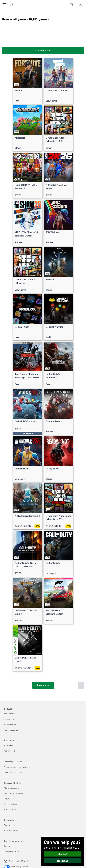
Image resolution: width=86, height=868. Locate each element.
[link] (28, 81)
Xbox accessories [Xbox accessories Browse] (11, 730)
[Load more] (43, 685)
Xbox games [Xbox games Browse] (9, 719)
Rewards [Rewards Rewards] (8, 825)
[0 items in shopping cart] (73, 5)
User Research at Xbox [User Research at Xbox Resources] (13, 772)
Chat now (63, 854)
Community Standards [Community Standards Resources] (13, 762)
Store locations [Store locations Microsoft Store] (10, 810)
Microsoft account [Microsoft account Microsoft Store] (11, 788)
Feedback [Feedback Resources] (8, 756)
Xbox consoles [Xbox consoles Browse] (10, 714)
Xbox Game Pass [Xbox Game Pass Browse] (11, 724)
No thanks (63, 861)
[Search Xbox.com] (12, 4)
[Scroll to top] (81, 685)
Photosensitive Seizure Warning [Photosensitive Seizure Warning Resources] (17, 767)
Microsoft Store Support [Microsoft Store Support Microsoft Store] (14, 793)
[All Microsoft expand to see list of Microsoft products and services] (4, 5)
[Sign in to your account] (81, 5)
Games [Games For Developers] (7, 846)
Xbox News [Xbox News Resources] (8, 745)
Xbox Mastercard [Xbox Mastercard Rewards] (11, 830)
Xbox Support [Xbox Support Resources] (9, 751)
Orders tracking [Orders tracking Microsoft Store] (10, 804)
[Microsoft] (43, 3)
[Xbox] (9, 12)
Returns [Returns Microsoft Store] (7, 799)
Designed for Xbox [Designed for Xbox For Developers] (11, 851)
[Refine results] (43, 51)
